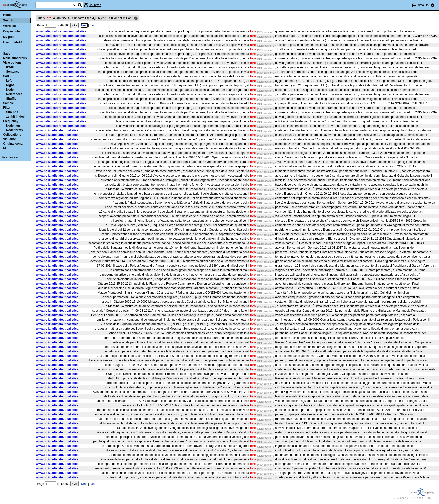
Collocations (12, 135)
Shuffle (11, 99)
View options (12, 63)
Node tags (13, 126)
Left (9, 81)
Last (93, 25)
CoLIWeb (95, 5)
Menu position (10, 157)
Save (7, 54)
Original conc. (13, 144)
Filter (7, 108)
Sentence (13, 72)
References (14, 94)
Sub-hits (12, 112)
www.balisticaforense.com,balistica (61, 31)
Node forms (14, 130)
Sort (6, 76)
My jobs (9, 37)
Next (84, 25)
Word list (9, 26)
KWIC (10, 67)
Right (10, 85)
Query (52, 18)
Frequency (11, 121)
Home (7, 15)
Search (8, 20)
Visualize (9, 139)
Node (10, 90)
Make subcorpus (15, 58)
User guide (11, 42)
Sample (8, 103)
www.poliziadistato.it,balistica (57, 130)
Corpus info (11, 31)
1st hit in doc (15, 117)
